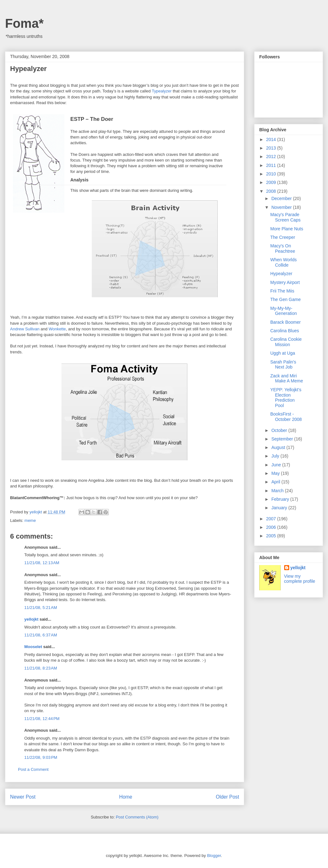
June (277, 465)
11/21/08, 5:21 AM (41, 608)
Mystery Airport (285, 282)
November (282, 207)
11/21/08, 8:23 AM (41, 668)
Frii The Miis (282, 291)
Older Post (227, 797)
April (276, 482)
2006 (272, 527)
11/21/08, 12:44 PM (42, 719)
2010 (272, 174)
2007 (272, 519)
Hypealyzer (281, 274)
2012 (272, 156)
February (281, 499)
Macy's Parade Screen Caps (285, 217)
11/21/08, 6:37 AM (41, 635)
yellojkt (31, 619)
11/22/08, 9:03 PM (41, 757)
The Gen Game (286, 299)
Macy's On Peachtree (283, 248)
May (276, 473)
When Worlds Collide (284, 262)
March (278, 491)
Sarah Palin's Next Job (283, 365)
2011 (272, 165)
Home (126, 797)
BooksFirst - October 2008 (286, 417)
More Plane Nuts (287, 229)
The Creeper (283, 237)
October (280, 430)
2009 (272, 182)
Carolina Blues (285, 331)
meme (30, 520)
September (283, 439)
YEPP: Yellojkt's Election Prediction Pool (286, 398)
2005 (272, 536)
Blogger (214, 856)
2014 (272, 139)
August (279, 447)
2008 (272, 191)
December (282, 198)
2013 (272, 148)
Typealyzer (162, 91)
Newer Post (23, 797)
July (276, 456)
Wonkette (57, 329)
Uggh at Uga (283, 353)
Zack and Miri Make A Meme (287, 378)
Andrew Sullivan (25, 329)
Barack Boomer (285, 322)
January (280, 508)
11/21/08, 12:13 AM (42, 563)
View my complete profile (300, 579)
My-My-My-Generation (284, 311)
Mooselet (33, 647)
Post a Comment (33, 769)
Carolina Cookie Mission (286, 342)
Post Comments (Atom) (137, 817)
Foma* (24, 23)
